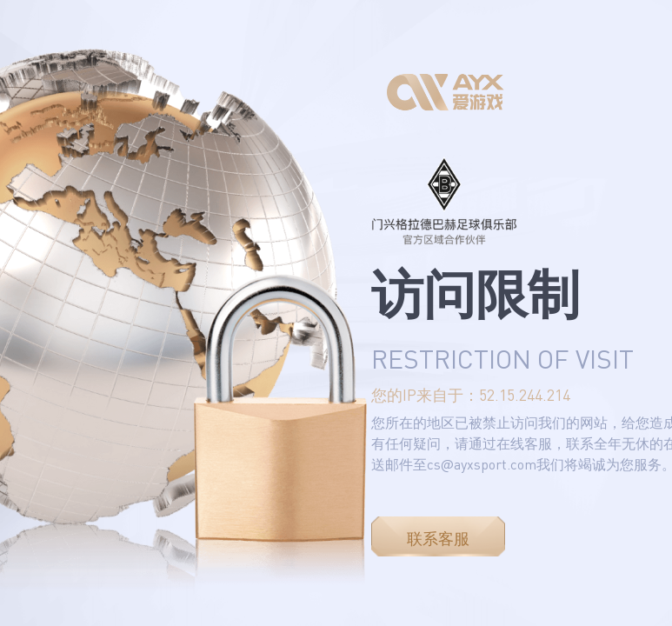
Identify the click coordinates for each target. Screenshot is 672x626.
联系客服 (438, 538)
